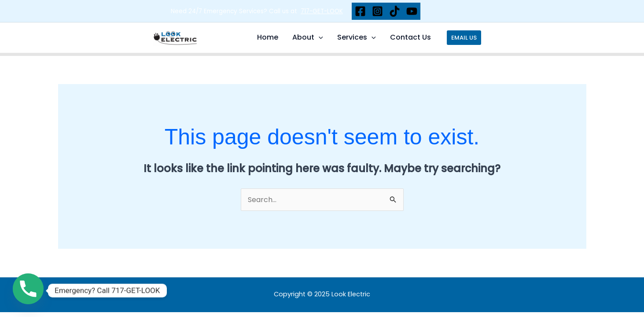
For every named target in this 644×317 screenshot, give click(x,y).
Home (268, 37)
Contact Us (410, 37)
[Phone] (28, 291)
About (308, 37)
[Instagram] (377, 11)
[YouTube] (412, 11)
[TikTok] (395, 11)
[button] (464, 38)
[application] (319, 37)
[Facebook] (360, 11)
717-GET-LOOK (322, 11)
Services (357, 37)
